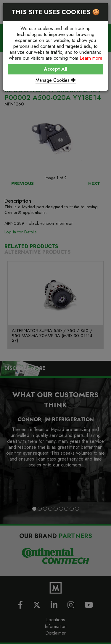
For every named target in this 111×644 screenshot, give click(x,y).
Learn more (91, 58)
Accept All (55, 69)
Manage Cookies (56, 80)
